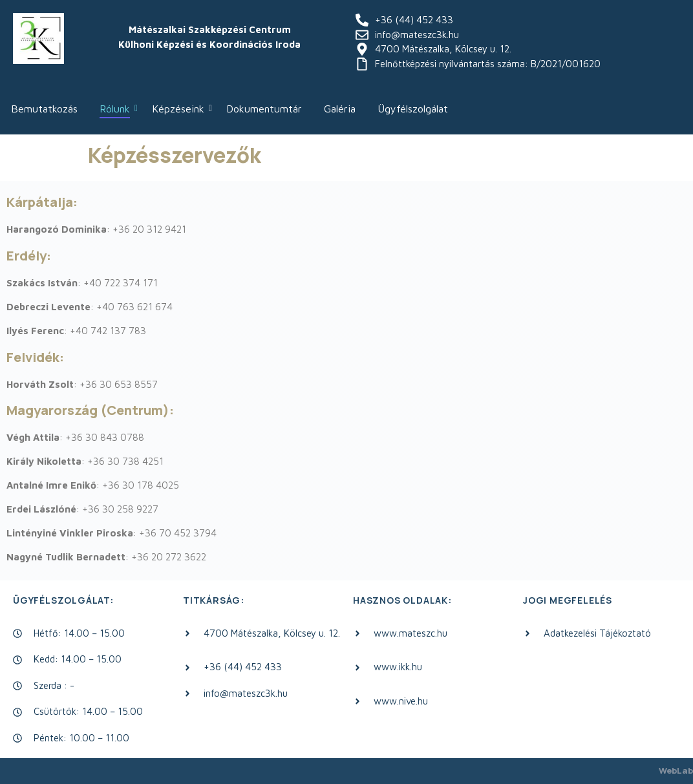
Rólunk (117, 109)
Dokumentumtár (264, 109)
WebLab (676, 770)
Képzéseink (180, 109)
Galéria (340, 109)
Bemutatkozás (44, 109)
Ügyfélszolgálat (413, 109)
